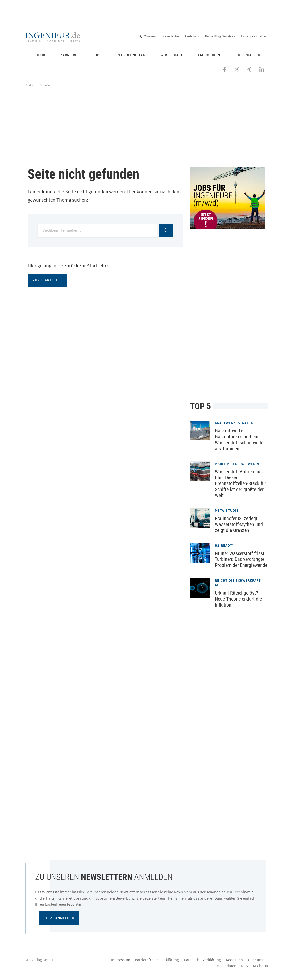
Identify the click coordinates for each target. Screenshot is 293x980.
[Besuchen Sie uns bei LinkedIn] (262, 69)
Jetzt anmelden (59, 918)
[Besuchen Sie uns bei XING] (249, 69)
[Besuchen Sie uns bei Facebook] (225, 69)
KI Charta (260, 966)
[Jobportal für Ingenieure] (229, 198)
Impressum (121, 960)
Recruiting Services (220, 36)
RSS (245, 966)
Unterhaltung (249, 55)
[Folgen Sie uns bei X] (237, 69)
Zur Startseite (47, 280)
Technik (38, 55)
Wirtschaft (172, 55)
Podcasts (192, 36)
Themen (151, 36)
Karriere (69, 55)
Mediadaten (226, 966)
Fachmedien (209, 55)
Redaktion (234, 960)
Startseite (31, 85)
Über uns (255, 960)
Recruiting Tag (131, 55)
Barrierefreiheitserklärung (157, 960)
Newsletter (171, 36)
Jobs (97, 55)
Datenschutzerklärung (202, 960)
